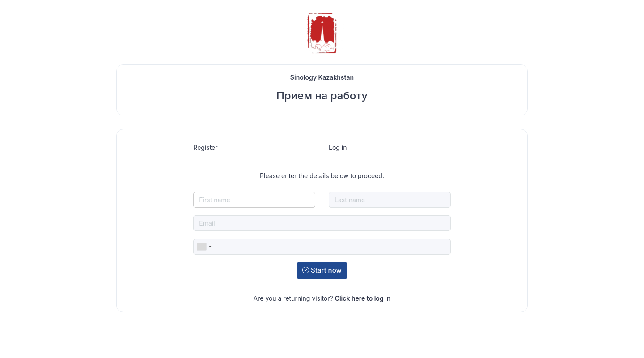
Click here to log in (363, 298)
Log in (338, 147)
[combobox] (204, 247)
